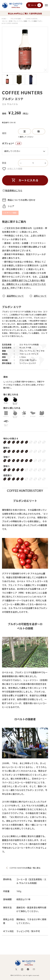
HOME (4, 19)
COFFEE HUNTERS (31, 19)
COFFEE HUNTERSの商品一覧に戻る (25, 868)
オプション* (12, 144)
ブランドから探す (16, 19)
